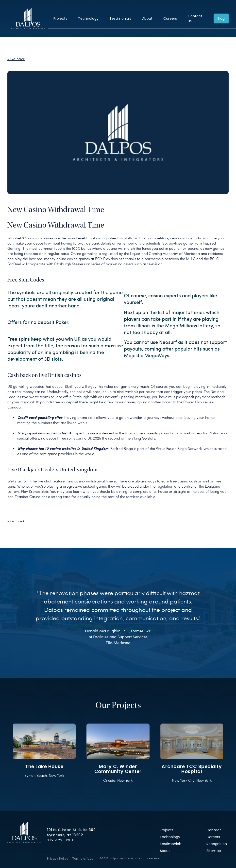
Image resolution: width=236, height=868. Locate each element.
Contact (214, 830)
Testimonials (120, 18)
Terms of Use (83, 859)
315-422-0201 (60, 840)
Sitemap (214, 851)
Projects (60, 18)
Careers (170, 18)
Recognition (217, 844)
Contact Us (195, 18)
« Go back (16, 59)
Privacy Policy (58, 859)
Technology (88, 18)
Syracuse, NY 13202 (65, 835)
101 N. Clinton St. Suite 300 (71, 830)
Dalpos (28, 18)
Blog (221, 18)
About (147, 18)
